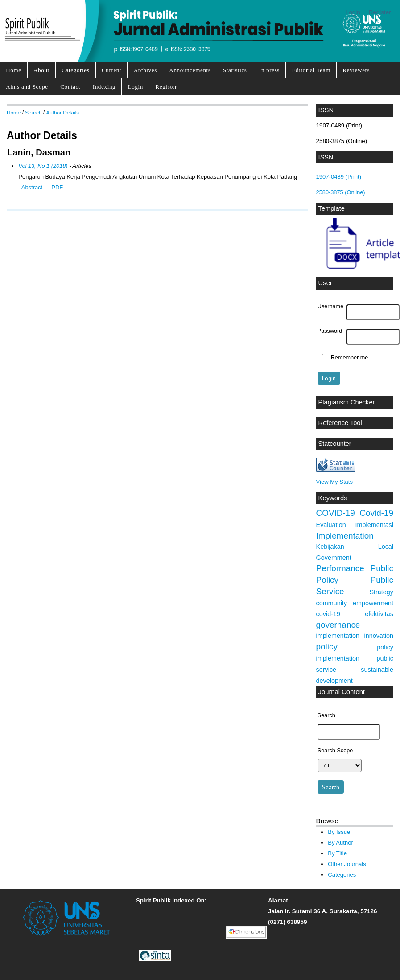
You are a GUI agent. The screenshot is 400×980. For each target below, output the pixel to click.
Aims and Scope (27, 87)
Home (13, 70)
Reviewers (356, 70)
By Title (337, 853)
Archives (145, 70)
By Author (340, 843)
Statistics (235, 70)
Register (380, 12)
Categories (75, 70)
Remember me (350, 358)
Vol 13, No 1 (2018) (43, 166)
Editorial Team (311, 70)
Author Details (62, 112)
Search (33, 112)
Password (330, 331)
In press (269, 70)
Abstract (32, 187)
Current (111, 70)
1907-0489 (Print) (339, 177)
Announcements (190, 70)
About (41, 70)
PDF (57, 187)
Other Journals (347, 864)
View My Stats (334, 482)
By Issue (339, 832)
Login (353, 12)
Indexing (104, 87)
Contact (70, 87)
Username (330, 306)
